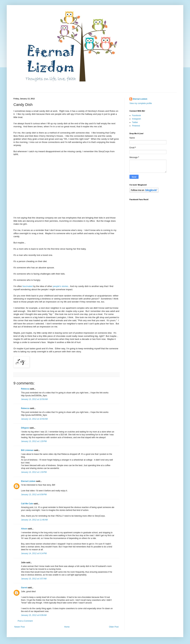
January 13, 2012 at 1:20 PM (34, 441)
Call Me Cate (27, 504)
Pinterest (136, 126)
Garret (24, 588)
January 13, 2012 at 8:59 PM (34, 495)
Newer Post (20, 627)
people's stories (60, 286)
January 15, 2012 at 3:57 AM (34, 579)
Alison (24, 529)
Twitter (135, 122)
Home (67, 627)
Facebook (136, 115)
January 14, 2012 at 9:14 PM (34, 553)
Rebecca (25, 389)
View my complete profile (141, 103)
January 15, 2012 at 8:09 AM (34, 615)
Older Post (114, 627)
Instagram (136, 119)
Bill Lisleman (27, 450)
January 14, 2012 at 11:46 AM (34, 520)
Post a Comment (25, 621)
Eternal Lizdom (28, 481)
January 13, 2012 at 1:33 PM (34, 472)
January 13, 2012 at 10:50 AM (34, 399)
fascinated (28, 286)
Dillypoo (25, 428)
